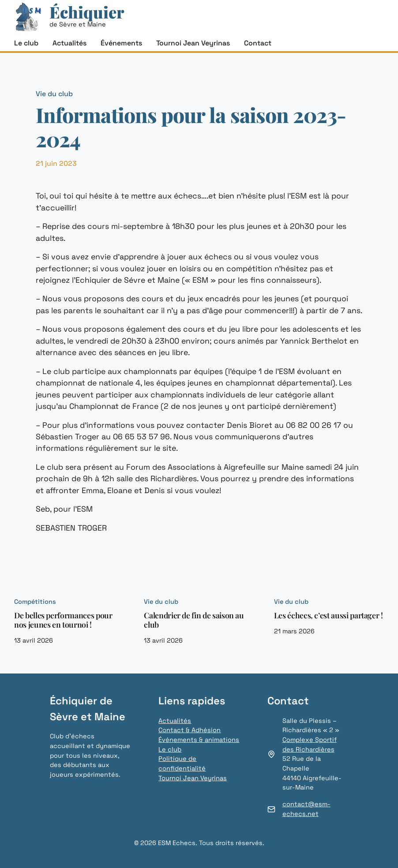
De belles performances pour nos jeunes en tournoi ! (63, 620)
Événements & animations (199, 740)
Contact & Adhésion (190, 730)
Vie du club (54, 94)
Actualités (175, 721)
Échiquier (87, 12)
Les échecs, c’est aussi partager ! (329, 615)
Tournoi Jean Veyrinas (193, 778)
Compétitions (35, 602)
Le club (170, 749)
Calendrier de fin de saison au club (194, 620)
